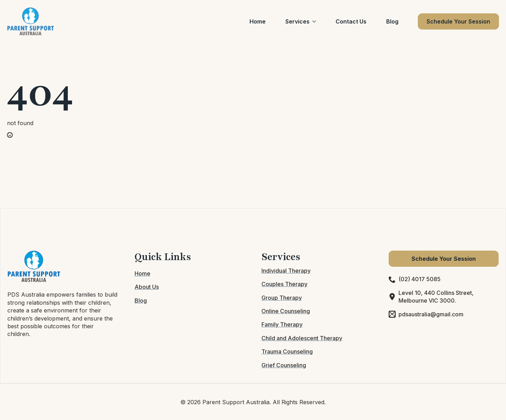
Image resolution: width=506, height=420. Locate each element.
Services (297, 21)
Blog (392, 21)
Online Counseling (286, 311)
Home (258, 21)
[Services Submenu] (316, 21)
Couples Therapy (284, 284)
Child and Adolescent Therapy (302, 338)
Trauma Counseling (287, 351)
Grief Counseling (284, 365)
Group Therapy (282, 298)
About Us (147, 287)
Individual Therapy (286, 271)
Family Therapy (282, 324)
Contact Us (351, 21)
